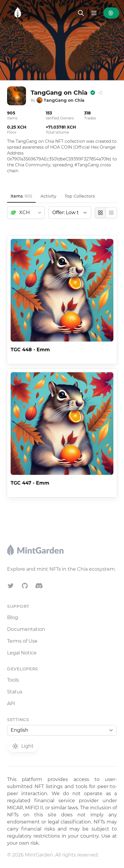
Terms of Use (22, 641)
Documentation (26, 629)
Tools (13, 680)
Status (15, 692)
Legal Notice (22, 653)
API (11, 704)
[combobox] (26, 213)
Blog (13, 617)
